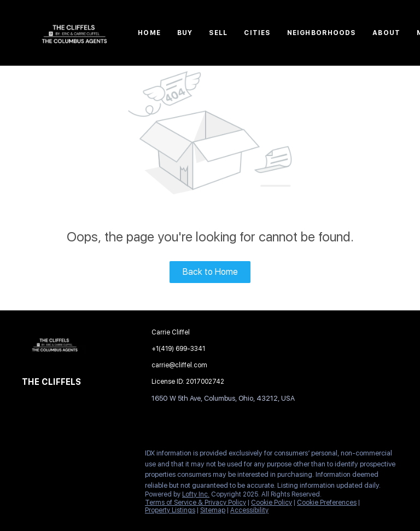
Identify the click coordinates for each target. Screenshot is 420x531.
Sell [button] (218, 33)
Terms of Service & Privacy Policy (196, 503)
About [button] (386, 33)
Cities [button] (257, 33)
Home (149, 33)
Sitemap (213, 510)
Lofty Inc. (196, 494)
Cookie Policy (272, 503)
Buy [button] (185, 33)
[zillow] (74, 456)
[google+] (96, 456)
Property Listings (170, 510)
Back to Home (210, 272)
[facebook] (30, 456)
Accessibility (249, 510)
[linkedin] (52, 456)
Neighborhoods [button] (322, 33)
